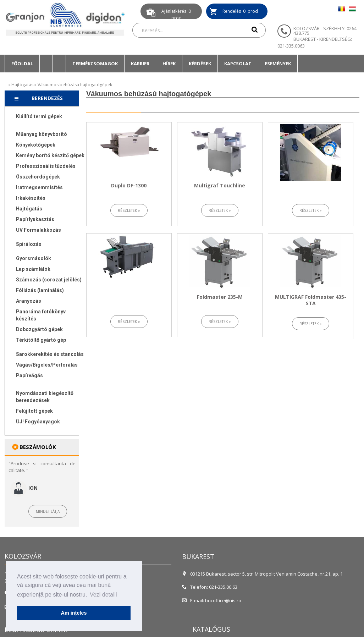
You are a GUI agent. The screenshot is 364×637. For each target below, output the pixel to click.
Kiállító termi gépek (39, 116)
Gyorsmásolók (34, 258)
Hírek (169, 64)
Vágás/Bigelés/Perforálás (47, 365)
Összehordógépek (38, 177)
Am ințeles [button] (74, 613)
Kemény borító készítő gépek (50, 155)
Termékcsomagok (95, 64)
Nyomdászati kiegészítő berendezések (45, 397)
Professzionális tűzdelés (46, 166)
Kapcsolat (238, 64)
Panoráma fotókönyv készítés (41, 315)
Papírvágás (29, 375)
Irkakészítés (31, 198)
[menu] (47, 271)
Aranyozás (29, 301)
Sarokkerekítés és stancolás (50, 354)
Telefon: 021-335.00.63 (210, 587)
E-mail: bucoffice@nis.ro (212, 600)
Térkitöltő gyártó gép (41, 340)
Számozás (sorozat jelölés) (49, 280)
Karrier (140, 64)
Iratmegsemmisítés (39, 187)
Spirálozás (29, 244)
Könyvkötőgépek (36, 145)
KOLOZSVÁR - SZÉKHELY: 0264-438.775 (326, 31)
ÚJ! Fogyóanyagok (38, 422)
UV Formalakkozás (38, 230)
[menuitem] (22, 64)
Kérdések (200, 64)
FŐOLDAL (22, 64)
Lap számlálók (33, 269)
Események (278, 64)
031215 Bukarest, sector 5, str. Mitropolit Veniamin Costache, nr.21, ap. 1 (263, 574)
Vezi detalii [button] (103, 595)
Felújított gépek (34, 411)
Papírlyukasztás (35, 219)
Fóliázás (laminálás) (40, 290)
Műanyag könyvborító (42, 134)
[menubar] (151, 64)
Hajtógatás (22, 85)
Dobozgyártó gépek (39, 329)
